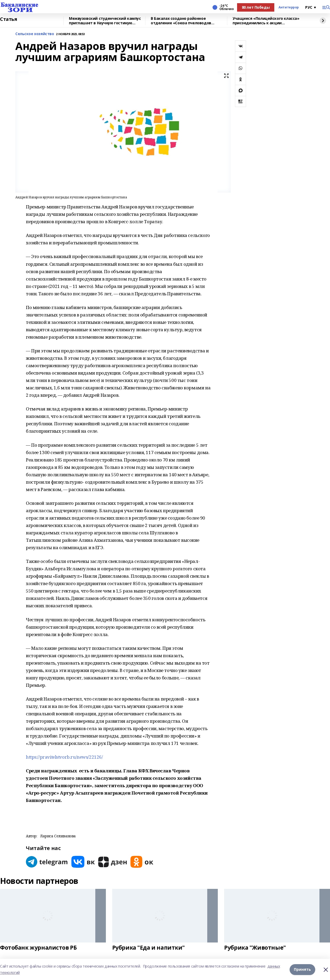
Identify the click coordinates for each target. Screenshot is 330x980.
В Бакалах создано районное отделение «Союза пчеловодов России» (181, 21)
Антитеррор (289, 7)
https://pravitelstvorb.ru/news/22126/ (64, 757)
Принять (302, 969)
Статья (8, 19)
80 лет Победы (256, 7)
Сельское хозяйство (35, 34)
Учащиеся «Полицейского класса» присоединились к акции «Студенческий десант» (266, 21)
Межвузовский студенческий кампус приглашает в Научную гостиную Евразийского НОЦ (105, 21)
